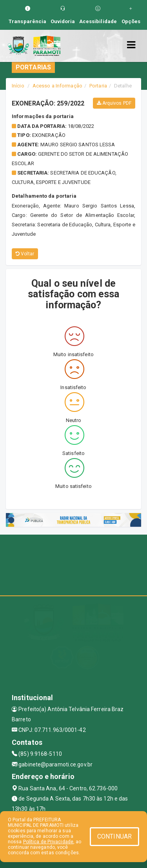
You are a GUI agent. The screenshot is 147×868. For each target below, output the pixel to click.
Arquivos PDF (114, 103)
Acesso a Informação (57, 86)
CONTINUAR (114, 836)
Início (18, 86)
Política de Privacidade (48, 842)
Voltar (25, 254)
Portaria (98, 86)
